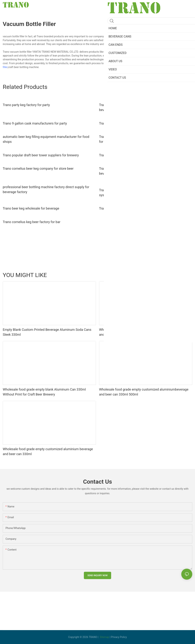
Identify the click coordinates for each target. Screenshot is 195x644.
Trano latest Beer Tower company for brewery (132, 155)
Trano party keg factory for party (26, 105)
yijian (187, 275)
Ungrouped (154, 275)
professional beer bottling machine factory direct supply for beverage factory (46, 189)
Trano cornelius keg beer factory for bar (32, 222)
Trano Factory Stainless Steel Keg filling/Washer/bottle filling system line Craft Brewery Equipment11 (143, 193)
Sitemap (104, 637)
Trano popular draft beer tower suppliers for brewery (41, 155)
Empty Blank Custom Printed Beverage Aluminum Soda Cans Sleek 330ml (47, 332)
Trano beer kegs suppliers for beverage (127, 123)
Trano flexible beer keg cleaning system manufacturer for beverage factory (141, 107)
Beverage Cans (172, 275)
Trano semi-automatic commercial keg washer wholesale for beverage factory (143, 171)
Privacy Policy (119, 637)
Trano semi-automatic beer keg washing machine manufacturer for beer (145, 139)
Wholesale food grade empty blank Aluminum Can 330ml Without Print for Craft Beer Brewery (44, 392)
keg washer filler (165, 63)
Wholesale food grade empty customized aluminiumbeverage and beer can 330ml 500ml (144, 392)
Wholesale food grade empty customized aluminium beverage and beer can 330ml (48, 451)
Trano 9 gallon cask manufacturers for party (35, 123)
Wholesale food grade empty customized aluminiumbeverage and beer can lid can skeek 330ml (144, 332)
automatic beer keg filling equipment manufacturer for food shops (46, 139)
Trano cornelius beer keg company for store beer (38, 168)
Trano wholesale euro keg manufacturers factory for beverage (144, 208)
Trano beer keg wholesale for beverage (31, 208)
